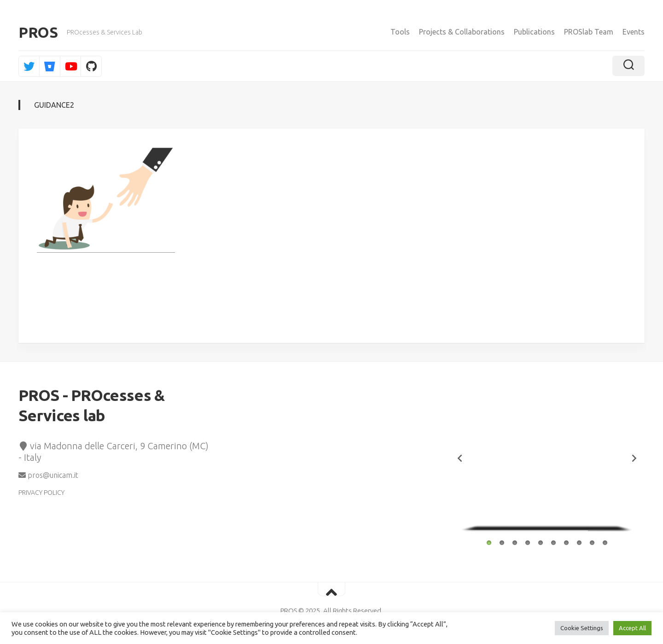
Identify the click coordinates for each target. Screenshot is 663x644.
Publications (534, 32)
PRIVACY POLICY (41, 493)
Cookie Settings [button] (582, 628)
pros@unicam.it (48, 475)
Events (634, 32)
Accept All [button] (632, 628)
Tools (400, 32)
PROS (38, 32)
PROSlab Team (589, 32)
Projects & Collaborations (462, 32)
